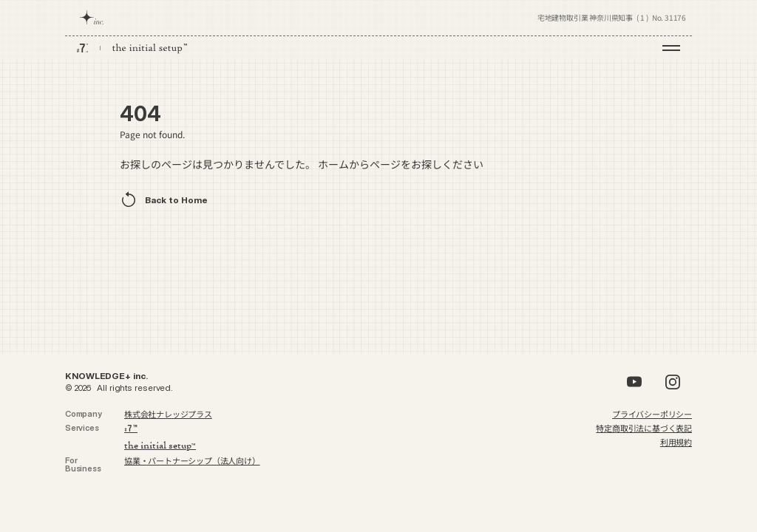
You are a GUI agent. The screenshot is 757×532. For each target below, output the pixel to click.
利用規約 (676, 442)
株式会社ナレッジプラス (168, 414)
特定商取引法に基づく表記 (644, 428)
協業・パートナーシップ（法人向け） (192, 460)
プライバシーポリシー (652, 414)
